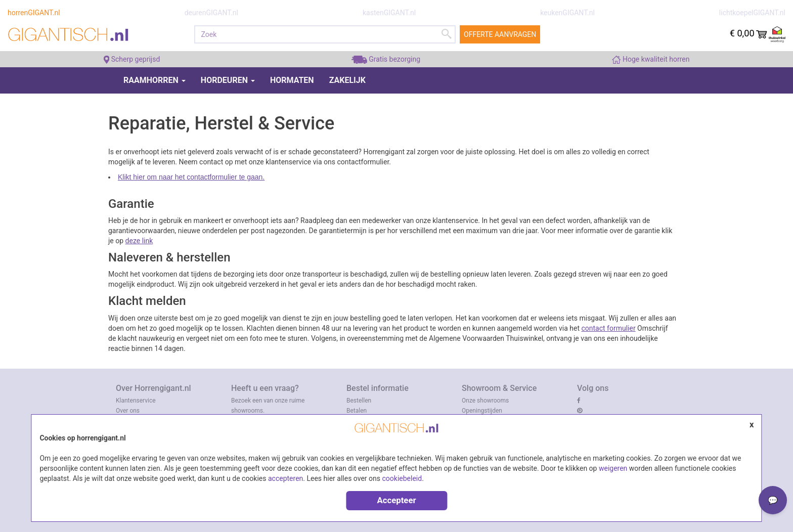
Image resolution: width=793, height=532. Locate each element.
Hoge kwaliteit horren (651, 59)
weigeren (613, 468)
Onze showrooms (485, 401)
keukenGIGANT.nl (567, 13)
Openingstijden (482, 411)
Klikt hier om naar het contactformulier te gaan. (191, 177)
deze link (139, 241)
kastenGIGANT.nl (389, 13)
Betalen (357, 411)
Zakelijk (347, 80)
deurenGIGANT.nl (211, 13)
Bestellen (359, 401)
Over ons (128, 411)
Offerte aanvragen (500, 34)
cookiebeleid (402, 478)
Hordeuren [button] (228, 80)
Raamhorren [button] (155, 80)
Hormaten (292, 80)
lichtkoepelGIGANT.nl (752, 13)
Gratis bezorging (386, 59)
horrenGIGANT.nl (34, 13)
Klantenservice (136, 401)
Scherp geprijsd (132, 59)
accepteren (285, 478)
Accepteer (396, 500)
